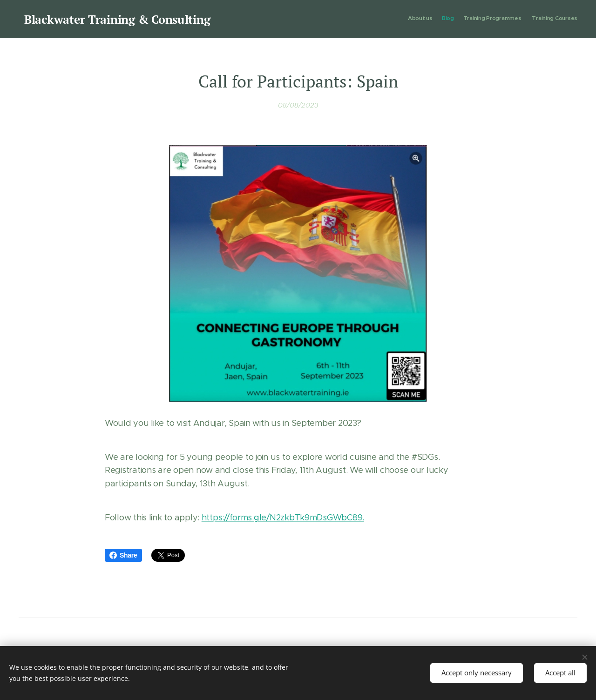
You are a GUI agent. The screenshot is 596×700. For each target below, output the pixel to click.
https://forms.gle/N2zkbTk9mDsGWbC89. (283, 518)
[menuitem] (551, 19)
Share (123, 555)
